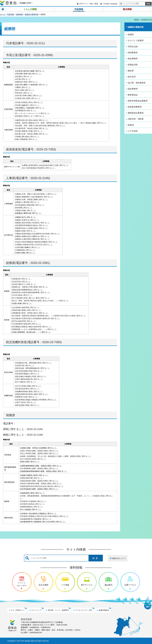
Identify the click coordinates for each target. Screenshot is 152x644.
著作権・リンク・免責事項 (58, 610)
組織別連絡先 (104, 610)
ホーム (3, 14)
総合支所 (132, 77)
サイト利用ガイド (18, 610)
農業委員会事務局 (136, 113)
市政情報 (11, 14)
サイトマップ (36, 610)
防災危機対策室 (16, 342)
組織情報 (19, 14)
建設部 (131, 71)
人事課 (11, 178)
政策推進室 (13, 149)
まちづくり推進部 (136, 40)
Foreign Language (110, 4)
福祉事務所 (133, 59)
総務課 (11, 263)
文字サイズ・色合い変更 (89, 4)
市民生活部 (133, 47)
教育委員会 (133, 95)
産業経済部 (133, 65)
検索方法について (119, 558)
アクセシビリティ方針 (84, 610)
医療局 (131, 125)
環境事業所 (133, 53)
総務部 (131, 35)
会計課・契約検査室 (137, 83)
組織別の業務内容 (32, 14)
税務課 (11, 415)
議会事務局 (133, 89)
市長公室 (12, 55)
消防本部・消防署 (136, 119)
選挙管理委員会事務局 (138, 101)
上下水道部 (133, 131)
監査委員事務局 (135, 107)
